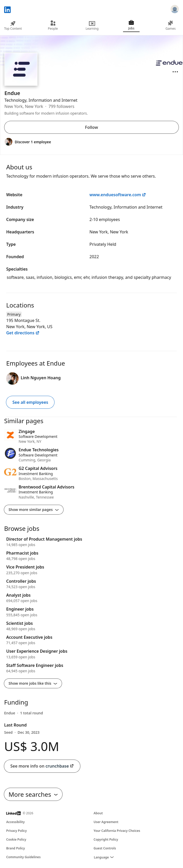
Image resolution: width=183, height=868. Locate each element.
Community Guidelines (23, 857)
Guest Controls (105, 848)
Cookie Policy (16, 839)
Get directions (23, 333)
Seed (22, 732)
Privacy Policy (16, 831)
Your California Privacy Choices (117, 831)
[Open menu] (175, 72)
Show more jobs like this (33, 683)
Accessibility (16, 822)
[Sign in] (175, 10)
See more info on (42, 766)
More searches (33, 794)
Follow (91, 127)
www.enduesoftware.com (118, 195)
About (98, 813)
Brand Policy (16, 848)
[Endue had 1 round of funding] (24, 713)
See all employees (30, 402)
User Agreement (106, 822)
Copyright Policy (106, 839)
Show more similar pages (34, 510)
